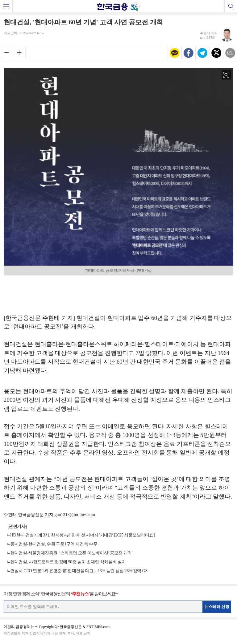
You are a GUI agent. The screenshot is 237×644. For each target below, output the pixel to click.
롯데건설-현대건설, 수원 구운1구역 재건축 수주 (54, 544)
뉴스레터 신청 (217, 607)
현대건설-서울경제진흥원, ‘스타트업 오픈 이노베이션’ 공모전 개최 (71, 553)
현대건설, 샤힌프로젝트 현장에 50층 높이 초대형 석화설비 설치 (68, 562)
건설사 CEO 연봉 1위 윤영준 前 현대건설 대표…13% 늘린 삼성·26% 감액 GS (79, 571)
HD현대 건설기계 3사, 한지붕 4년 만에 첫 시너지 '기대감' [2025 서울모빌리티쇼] (82, 535)
